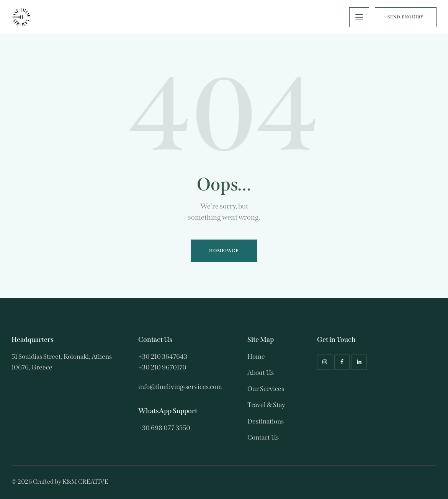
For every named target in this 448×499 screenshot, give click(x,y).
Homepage (224, 251)
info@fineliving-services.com (180, 387)
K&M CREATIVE (85, 482)
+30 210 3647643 (163, 357)
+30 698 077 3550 (164, 428)
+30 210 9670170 (162, 367)
